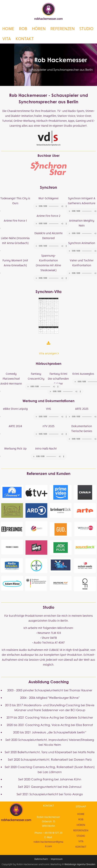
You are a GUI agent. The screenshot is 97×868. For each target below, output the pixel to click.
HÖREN (39, 28)
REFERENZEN (63, 28)
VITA (7, 38)
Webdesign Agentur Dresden (80, 864)
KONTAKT (25, 38)
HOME (8, 28)
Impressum (57, 859)
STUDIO (86, 28)
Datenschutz (41, 859)
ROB (23, 28)
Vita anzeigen (48, 250)
